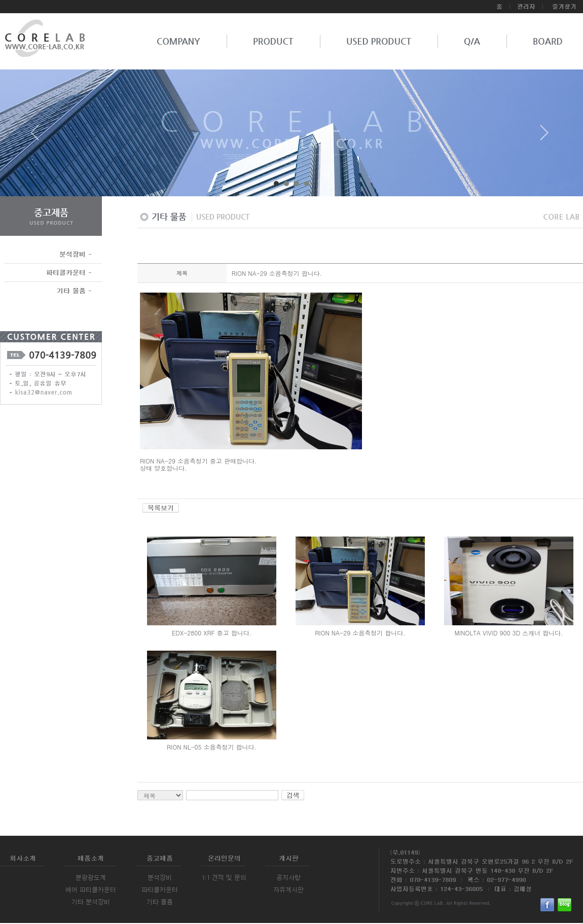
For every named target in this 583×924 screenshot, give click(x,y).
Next (544, 136)
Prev (39, 136)
